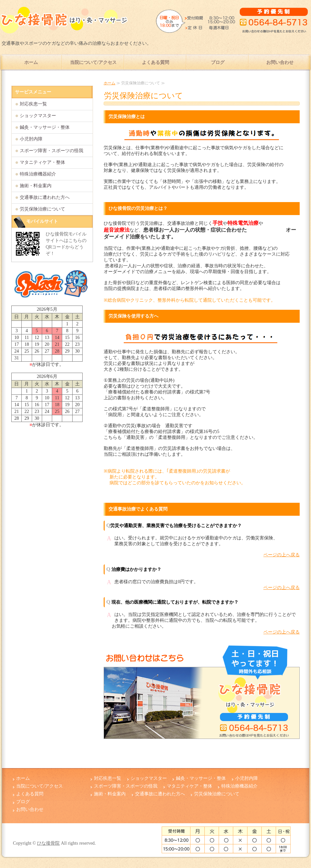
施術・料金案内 (36, 186)
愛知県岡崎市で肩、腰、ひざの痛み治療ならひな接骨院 (65, 23)
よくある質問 (155, 62)
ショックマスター (38, 116)
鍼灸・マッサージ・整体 (45, 127)
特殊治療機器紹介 (38, 174)
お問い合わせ (280, 62)
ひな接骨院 (48, 843)
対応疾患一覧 (33, 104)
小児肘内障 (31, 139)
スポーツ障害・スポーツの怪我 (52, 151)
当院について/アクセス (93, 62)
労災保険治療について (42, 209)
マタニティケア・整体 (42, 162)
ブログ (218, 62)
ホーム (31, 62)
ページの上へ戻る (282, 555)
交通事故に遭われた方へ (45, 197)
